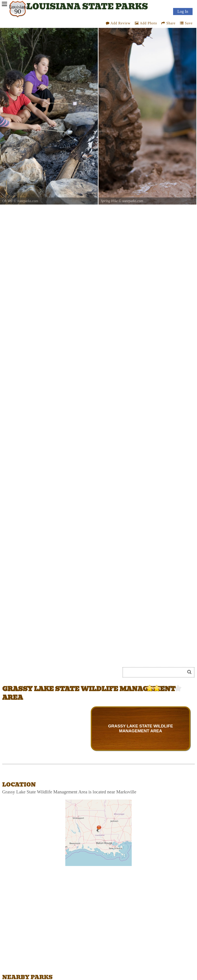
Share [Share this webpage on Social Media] (168, 23)
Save (186, 23)
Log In (183, 12)
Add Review (118, 23)
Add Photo (146, 23)
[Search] (156, 672)
